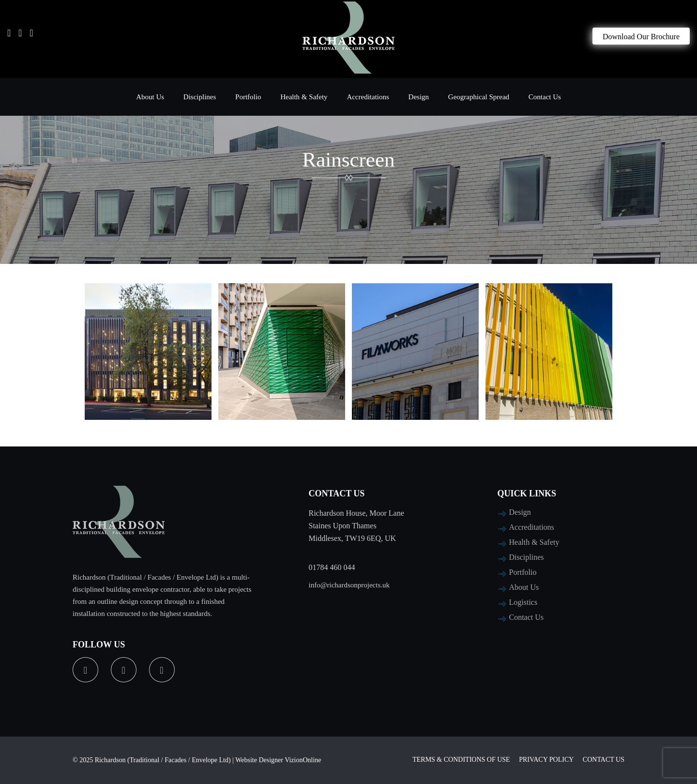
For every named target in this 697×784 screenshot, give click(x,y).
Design (419, 97)
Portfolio (248, 97)
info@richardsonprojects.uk (349, 585)
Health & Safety (304, 97)
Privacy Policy (546, 760)
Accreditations (368, 97)
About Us (150, 97)
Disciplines (200, 97)
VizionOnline (303, 760)
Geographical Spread (479, 97)
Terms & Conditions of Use (461, 760)
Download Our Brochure (641, 37)
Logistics (523, 602)
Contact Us (545, 97)
